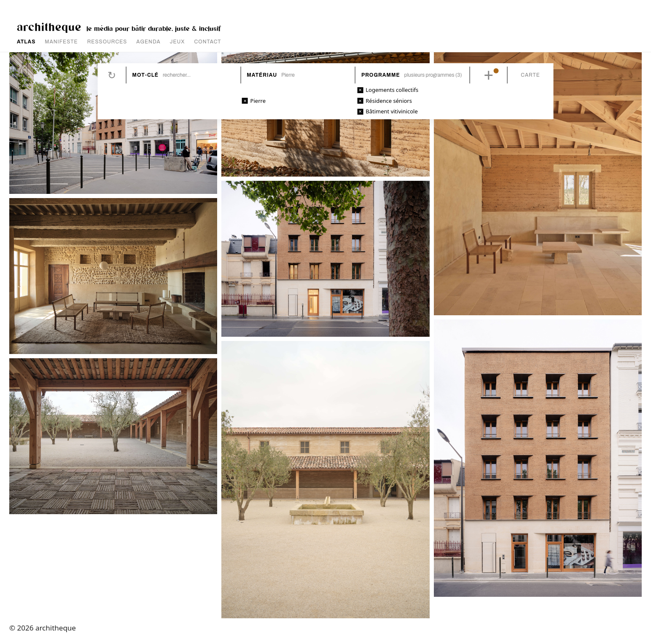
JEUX (178, 42)
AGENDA (148, 42)
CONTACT (208, 42)
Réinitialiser (112, 75)
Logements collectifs (392, 90)
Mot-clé (145, 75)
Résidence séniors (389, 101)
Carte (530, 75)
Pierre (258, 101)
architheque (49, 26)
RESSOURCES (107, 42)
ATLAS (26, 42)
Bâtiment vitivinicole (392, 111)
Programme (381, 75)
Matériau (262, 75)
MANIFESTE (61, 42)
